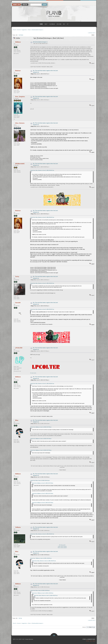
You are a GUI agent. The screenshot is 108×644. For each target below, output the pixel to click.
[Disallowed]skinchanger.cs (40, 42)
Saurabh (18, 303)
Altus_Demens (20, 123)
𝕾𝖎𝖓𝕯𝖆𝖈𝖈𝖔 (18, 42)
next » (94, 33)
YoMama (18, 527)
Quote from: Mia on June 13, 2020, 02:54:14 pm (40, 481)
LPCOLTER (19, 348)
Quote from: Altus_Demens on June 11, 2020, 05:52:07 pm (42, 170)
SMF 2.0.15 (16, 639)
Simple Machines (29, 639)
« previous (90, 33)
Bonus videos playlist (62, 548)
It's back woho (46, 373)
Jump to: (84, 627)
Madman (18, 71)
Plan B (54, 14)
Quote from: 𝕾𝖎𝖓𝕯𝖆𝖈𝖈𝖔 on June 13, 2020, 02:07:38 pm (41, 427)
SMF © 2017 (22, 639)
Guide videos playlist (62, 546)
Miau (17, 420)
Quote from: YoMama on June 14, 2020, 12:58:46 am (41, 558)
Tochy (17, 277)
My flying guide (62, 545)
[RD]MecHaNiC (20, 164)
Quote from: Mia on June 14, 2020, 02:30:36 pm (40, 590)
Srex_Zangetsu (20, 97)
